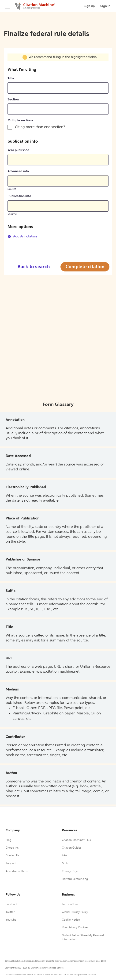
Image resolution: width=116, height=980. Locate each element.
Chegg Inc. (12, 848)
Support (11, 864)
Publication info (19, 196)
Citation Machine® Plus (76, 840)
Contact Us (12, 856)
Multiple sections (20, 120)
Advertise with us (17, 871)
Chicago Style (71, 871)
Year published (18, 150)
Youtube (11, 920)
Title (11, 78)
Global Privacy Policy (75, 912)
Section (13, 99)
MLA (65, 864)
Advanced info (18, 171)
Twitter (10, 912)
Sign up (89, 6)
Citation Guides (72, 848)
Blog (8, 840)
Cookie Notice (71, 920)
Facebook (12, 904)
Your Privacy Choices (75, 928)
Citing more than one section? (40, 127)
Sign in (105, 6)
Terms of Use (70, 904)
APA (64, 856)
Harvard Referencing (75, 879)
